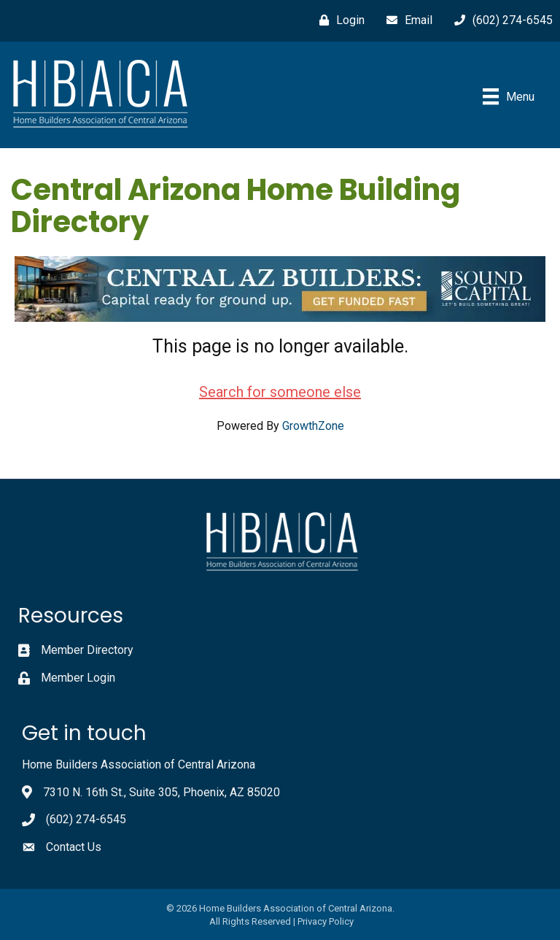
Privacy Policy (326, 921)
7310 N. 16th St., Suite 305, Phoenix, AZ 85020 (162, 792)
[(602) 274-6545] (500, 20)
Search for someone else (280, 392)
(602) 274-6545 (86, 819)
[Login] (338, 20)
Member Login (78, 678)
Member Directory (87, 650)
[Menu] (509, 96)
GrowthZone (313, 426)
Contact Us (74, 847)
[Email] (406, 20)
